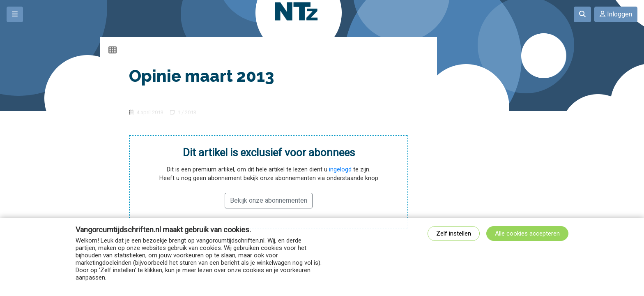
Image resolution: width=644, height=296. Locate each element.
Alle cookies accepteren (527, 234)
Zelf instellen (454, 234)
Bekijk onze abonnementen (269, 200)
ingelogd (340, 170)
